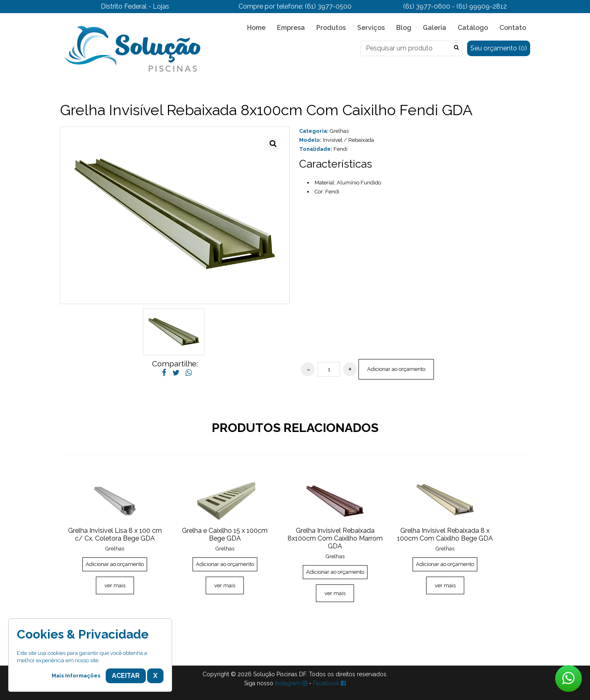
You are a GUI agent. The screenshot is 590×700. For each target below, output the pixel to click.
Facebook (329, 683)
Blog (404, 28)
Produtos (331, 28)
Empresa (291, 28)
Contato (513, 28)
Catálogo (473, 28)
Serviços (371, 28)
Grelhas (339, 131)
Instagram (291, 683)
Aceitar (126, 676)
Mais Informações (76, 676)
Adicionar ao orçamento (396, 369)
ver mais (115, 585)
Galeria (435, 28)
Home (256, 28)
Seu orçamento (499, 48)
